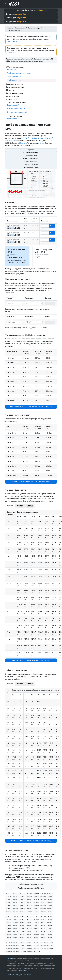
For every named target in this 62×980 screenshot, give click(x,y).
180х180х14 (36, 952)
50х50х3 (43, 923)
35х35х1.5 (16, 911)
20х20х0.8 (36, 897)
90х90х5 (15, 940)
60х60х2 (9, 928)
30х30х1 (15, 905)
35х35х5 (9, 914)
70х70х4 (43, 931)
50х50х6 (29, 926)
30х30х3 (15, 908)
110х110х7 (50, 943)
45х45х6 (9, 923)
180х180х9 (16, 952)
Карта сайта (22, 971)
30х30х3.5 (22, 908)
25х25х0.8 (36, 900)
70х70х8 (22, 934)
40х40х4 (15, 917)
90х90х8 (36, 940)
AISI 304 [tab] (20, 506)
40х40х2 (36, 914)
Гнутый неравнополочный (17, 112)
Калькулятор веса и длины (31, 153)
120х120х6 (23, 946)
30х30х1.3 (29, 905)
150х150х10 (50, 949)
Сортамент (31, 150)
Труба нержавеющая (16, 67)
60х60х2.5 (16, 928)
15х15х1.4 (22, 897)
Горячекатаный (13, 105)
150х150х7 (29, 949)
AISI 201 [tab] (10, 506)
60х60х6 (50, 928)
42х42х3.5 (43, 917)
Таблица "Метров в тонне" (31, 159)
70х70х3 (29, 931)
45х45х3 (29, 920)
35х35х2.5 (29, 911)
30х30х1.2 (22, 905)
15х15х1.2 (16, 897)
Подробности (12, 41)
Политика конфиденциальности (19, 975)
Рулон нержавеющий (16, 87)
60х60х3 (22, 928)
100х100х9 (36, 943)
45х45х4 (43, 920)
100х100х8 (29, 943)
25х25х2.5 (36, 903)
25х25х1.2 (9, 903)
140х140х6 (50, 946)
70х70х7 (15, 934)
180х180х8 (9, 952)
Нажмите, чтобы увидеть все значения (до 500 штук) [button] (31, 841)
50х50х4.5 (16, 926)
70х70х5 (50, 931)
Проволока (12, 99)
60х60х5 (43, 928)
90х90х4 (9, 940)
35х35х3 (36, 911)
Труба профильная (14, 77)
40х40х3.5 (9, 917)
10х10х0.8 (9, 894)
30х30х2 (50, 905)
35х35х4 (50, 911)
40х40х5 (22, 917)
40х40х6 (29, 917)
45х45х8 (22, 923)
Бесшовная (12, 70)
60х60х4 (36, 928)
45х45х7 (15, 923)
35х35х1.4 (9, 911)
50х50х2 (29, 923)
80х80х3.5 (36, 934)
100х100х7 (23, 943)
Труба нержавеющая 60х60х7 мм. (31, 888)
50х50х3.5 (50, 923)
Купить (52, 226)
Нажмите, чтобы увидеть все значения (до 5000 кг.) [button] (31, 482)
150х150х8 (36, 949)
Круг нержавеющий (16, 93)
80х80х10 (36, 937)
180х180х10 (23, 952)
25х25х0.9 (43, 900)
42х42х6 (15, 920)
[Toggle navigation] (55, 4)
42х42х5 (9, 920)
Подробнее (11, 53)
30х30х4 (29, 908)
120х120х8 (36, 946)
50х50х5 (22, 926)
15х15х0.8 (43, 894)
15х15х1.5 (29, 897)
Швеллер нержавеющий (17, 102)
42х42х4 (50, 917)
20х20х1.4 (16, 900)
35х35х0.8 (43, 908)
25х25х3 (43, 903)
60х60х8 (15, 931)
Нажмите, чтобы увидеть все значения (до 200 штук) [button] (31, 660)
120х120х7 (29, 946)
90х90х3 (50, 937)
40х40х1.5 (29, 914)
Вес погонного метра (31, 156)
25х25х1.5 (22, 903)
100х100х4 (50, 940)
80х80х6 (9, 937)
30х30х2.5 (9, 908)
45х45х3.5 (36, 920)
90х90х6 (22, 940)
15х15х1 (9, 897)
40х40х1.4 (22, 914)
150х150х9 (43, 949)
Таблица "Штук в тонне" (31, 165)
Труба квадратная (14, 80)
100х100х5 (9, 943)
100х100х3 (43, 940)
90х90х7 (29, 940)
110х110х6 (43, 943)
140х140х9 (23, 949)
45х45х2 (22, 920)
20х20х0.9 (43, 897)
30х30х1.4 (36, 905)
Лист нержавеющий (16, 84)
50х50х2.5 (36, 923)
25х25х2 (29, 903)
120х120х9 (43, 946)
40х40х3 (50, 914)
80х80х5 (50, 934)
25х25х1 (50, 900)
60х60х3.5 (29, 928)
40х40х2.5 (43, 914)
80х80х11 (43, 937)
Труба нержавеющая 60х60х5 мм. (31, 884)
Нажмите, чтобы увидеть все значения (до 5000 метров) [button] (31, 407)
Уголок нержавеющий (17, 116)
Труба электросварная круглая (19, 73)
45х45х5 (50, 920)
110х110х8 (9, 946)
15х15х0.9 (50, 894)
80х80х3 (29, 934)
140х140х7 (9, 949)
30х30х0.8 (50, 903)
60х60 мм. (23, 143)
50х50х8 (43, 926)
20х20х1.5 (22, 900)
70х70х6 (9, 934)
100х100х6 (16, 943)
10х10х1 (22, 894)
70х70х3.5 (36, 931)
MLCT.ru (10, 958)
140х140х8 (16, 949)
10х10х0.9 (16, 894)
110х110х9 (16, 946)
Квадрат (11, 90)
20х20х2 (29, 900)
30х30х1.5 (43, 905)
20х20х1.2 (9, 900)
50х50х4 (9, 926)
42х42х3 (36, 917)
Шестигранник (14, 96)
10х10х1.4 (36, 894)
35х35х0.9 (50, 908)
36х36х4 (15, 914)
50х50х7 (36, 926)
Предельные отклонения (31, 167)
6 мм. (42, 143)
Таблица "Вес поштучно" (31, 162)
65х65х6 (22, 931)
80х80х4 (43, 934)
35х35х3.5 (43, 911)
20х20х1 (50, 897)
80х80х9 (29, 937)
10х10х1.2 (29, 894)
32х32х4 (36, 908)
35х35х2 (22, 911)
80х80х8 (22, 937)
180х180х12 (30, 952)
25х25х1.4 (16, 903)
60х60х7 (9, 931)
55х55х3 (50, 926)
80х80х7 (15, 937)
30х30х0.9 (9, 905)
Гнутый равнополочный (16, 109)
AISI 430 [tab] (30, 506)
